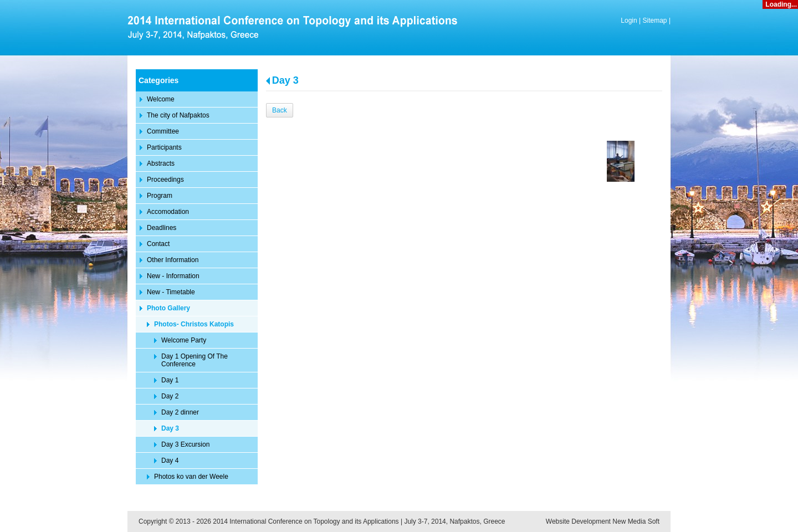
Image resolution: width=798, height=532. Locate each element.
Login (629, 21)
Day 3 (285, 80)
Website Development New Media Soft (603, 521)
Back (280, 110)
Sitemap (655, 21)
